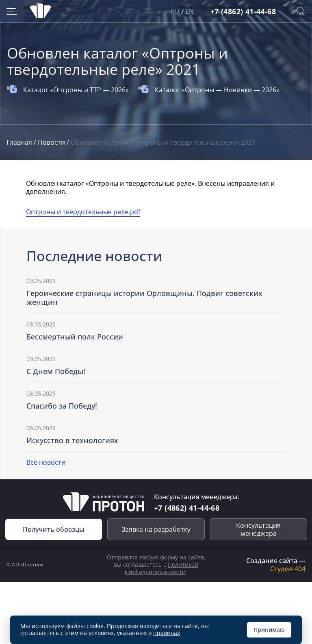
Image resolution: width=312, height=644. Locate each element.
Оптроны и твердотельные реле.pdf (83, 212)
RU (175, 11)
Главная (20, 142)
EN (190, 11)
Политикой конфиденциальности (161, 568)
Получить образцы (54, 529)
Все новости (46, 462)
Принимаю (269, 630)
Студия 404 (288, 569)
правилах (167, 633)
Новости (52, 142)
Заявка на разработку (156, 529)
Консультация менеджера (258, 529)
